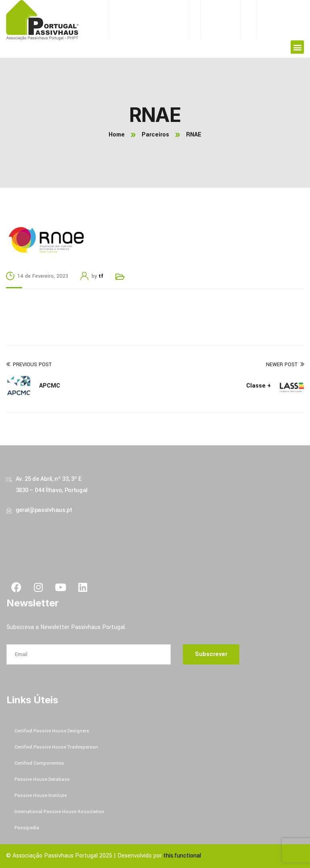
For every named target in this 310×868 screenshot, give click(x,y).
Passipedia (27, 828)
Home (117, 135)
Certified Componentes (39, 763)
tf (101, 276)
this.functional (182, 856)
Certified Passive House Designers (52, 731)
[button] (297, 47)
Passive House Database (42, 779)
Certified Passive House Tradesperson (56, 747)
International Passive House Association (59, 812)
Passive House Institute (41, 796)
